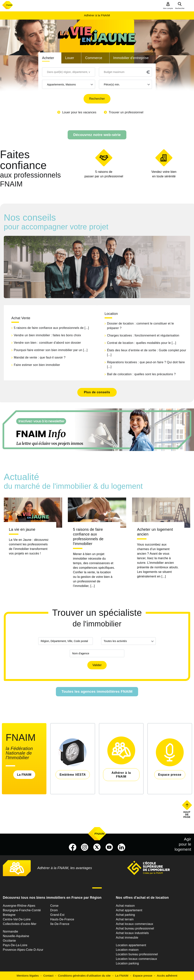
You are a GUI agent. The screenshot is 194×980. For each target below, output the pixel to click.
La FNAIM (24, 775)
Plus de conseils (97, 392)
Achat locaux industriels (132, 933)
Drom (54, 910)
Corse (54, 906)
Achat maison (125, 906)
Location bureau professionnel (137, 954)
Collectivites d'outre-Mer (20, 924)
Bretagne (9, 915)
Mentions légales (28, 976)
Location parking (127, 963)
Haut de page (187, 814)
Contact (48, 976)
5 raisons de (104, 174)
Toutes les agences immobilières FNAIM (97, 691)
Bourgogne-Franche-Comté (22, 910)
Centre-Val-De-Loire (17, 919)
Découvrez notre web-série (97, 135)
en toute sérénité (164, 174)
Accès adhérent (167, 976)
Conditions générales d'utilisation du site (84, 976)
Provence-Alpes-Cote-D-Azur (23, 950)
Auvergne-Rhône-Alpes (19, 906)
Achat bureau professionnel (135, 928)
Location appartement (131, 945)
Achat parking (125, 915)
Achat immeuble (127, 938)
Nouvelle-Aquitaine (16, 936)
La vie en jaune (22, 529)
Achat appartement (129, 910)
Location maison (127, 950)
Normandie (11, 931)
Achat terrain (125, 919)
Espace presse (143, 976)
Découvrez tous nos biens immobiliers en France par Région (52, 898)
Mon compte (168, 8)
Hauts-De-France (62, 919)
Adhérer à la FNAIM (97, 15)
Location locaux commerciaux (136, 959)
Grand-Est (57, 915)
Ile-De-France (60, 924)
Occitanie (9, 941)
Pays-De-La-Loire (15, 945)
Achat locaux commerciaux (134, 924)
